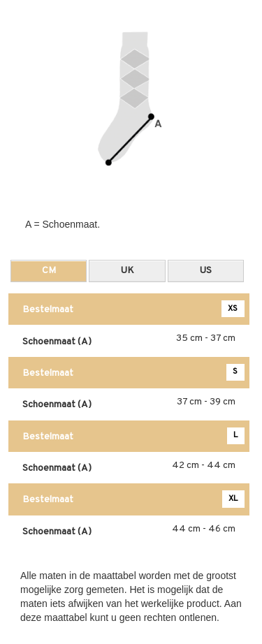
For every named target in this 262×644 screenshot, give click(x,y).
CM (49, 271)
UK (128, 271)
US (206, 271)
